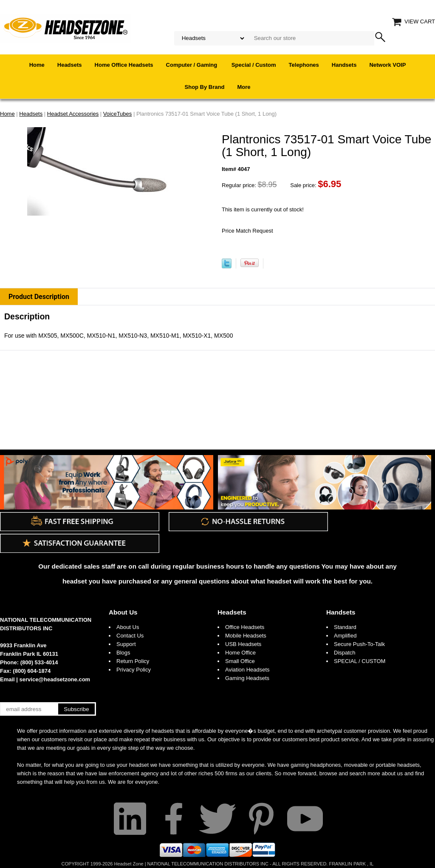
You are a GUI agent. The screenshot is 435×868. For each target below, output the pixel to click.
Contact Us (130, 636)
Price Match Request (247, 231)
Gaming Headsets (247, 678)
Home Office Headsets (124, 65)
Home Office (240, 653)
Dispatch (345, 653)
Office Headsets (245, 627)
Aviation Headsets (247, 670)
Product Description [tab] (39, 297)
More (244, 87)
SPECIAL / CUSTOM (360, 661)
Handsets (344, 65)
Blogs (123, 653)
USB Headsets (243, 644)
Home (37, 65)
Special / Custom (254, 65)
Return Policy (133, 661)
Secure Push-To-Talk (359, 644)
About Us (123, 612)
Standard (345, 627)
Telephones (304, 65)
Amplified (345, 636)
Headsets (70, 65)
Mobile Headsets (246, 636)
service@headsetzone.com (55, 679)
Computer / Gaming (192, 65)
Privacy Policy (134, 670)
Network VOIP (387, 65)
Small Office (240, 661)
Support (126, 644)
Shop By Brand (205, 87)
